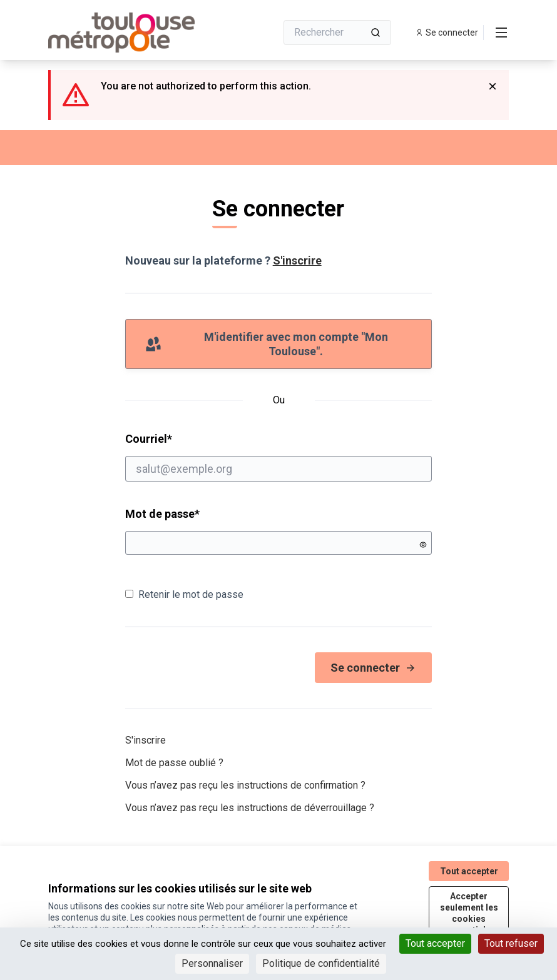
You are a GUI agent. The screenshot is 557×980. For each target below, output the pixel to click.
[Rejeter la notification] (493, 86)
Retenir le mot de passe (184, 594)
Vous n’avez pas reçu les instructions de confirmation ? (245, 785)
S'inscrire (297, 260)
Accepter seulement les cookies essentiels (469, 913)
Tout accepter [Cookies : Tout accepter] (435, 943)
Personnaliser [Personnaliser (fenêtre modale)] (212, 963)
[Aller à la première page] (131, 33)
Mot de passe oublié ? (174, 763)
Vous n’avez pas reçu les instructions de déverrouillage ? (250, 808)
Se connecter (373, 668)
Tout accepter (469, 871)
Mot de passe (162, 514)
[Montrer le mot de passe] (423, 545)
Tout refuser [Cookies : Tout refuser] (511, 943)
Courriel (279, 457)
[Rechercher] (337, 33)
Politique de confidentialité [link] (321, 963)
